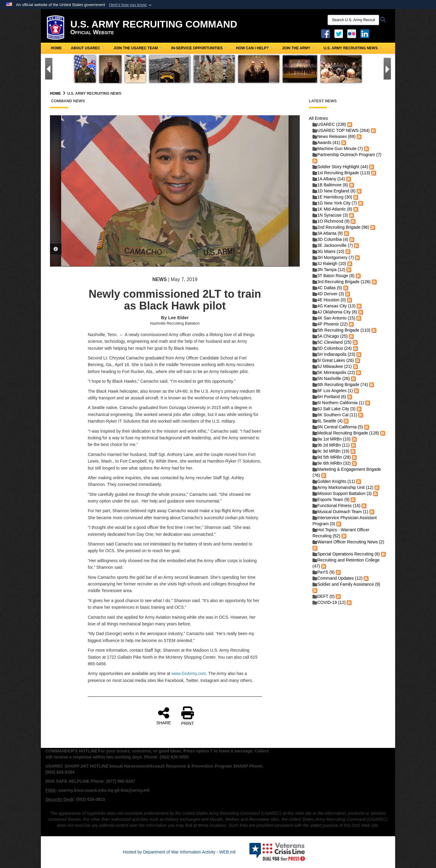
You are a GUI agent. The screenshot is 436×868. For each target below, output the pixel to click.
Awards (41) (326, 142)
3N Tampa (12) (329, 270)
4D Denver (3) (328, 294)
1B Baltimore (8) (330, 185)
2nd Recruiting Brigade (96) (341, 227)
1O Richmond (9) (331, 221)
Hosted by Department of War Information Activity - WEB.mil (179, 852)
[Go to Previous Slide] (49, 69)
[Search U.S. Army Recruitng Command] (353, 20)
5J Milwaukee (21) (332, 366)
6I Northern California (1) (338, 403)
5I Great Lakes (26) (333, 360)
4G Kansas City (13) (334, 306)
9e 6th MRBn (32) (332, 463)
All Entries (318, 118)
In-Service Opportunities (199, 48)
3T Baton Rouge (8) (334, 276)
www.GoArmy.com (189, 673)
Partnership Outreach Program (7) (347, 155)
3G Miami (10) (328, 251)
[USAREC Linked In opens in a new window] (366, 33)
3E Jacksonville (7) (333, 245)
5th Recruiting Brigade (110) (341, 330)
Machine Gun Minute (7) (338, 149)
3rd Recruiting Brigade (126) (342, 282)
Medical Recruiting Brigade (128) (346, 433)
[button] (131, 5)
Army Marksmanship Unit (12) (343, 487)
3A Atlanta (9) (328, 233)
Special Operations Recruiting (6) (346, 554)
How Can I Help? (254, 48)
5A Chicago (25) (330, 336)
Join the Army (298, 48)
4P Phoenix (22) (330, 324)
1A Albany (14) (329, 179)
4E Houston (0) (329, 300)
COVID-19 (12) (329, 602)
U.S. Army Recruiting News (353, 48)
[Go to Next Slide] (387, 69)
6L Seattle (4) (328, 421)
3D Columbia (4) (330, 239)
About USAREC (88, 48)
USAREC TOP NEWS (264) (341, 130)
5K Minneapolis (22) (334, 372)
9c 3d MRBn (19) (331, 451)
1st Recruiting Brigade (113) (341, 173)
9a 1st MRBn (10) (332, 439)
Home (56, 48)
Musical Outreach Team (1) (340, 512)
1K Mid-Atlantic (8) (332, 209)
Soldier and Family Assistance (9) (346, 584)
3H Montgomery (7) (333, 257)
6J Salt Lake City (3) (334, 409)
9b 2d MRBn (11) (331, 445)
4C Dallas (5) (327, 288)
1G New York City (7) (335, 203)
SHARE (163, 716)
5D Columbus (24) (332, 348)
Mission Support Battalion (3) (342, 493)
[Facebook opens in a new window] (326, 33)
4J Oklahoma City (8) (335, 312)
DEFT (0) (324, 596)
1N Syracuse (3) (330, 215)
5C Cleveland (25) (332, 342)
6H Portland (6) (329, 397)
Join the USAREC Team (138, 48)
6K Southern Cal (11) (335, 415)
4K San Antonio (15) (334, 318)
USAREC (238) (329, 124)
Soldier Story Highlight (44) (340, 167)
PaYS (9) (324, 572)
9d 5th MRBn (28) (332, 457)
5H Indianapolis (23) (334, 354)
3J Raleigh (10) (329, 264)
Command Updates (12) (337, 578)
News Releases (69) (334, 136)
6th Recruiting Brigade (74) (340, 385)
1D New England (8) (334, 191)
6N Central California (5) (338, 427)
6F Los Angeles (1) (333, 391)
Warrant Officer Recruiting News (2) (348, 542)
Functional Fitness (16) (336, 506)
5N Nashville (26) (331, 378)
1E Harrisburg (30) (332, 197)
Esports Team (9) (331, 500)
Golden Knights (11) (334, 481)
